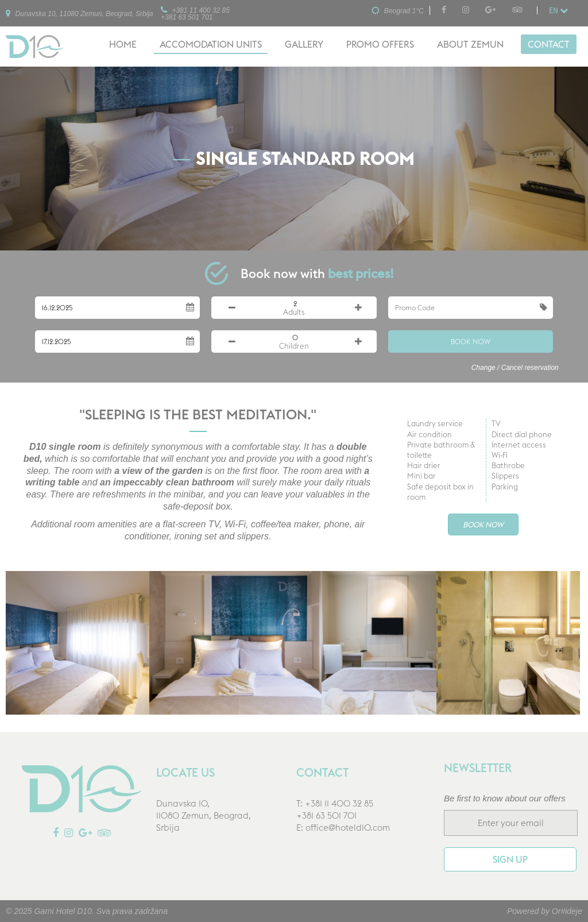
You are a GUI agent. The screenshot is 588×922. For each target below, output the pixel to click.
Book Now (471, 342)
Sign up (510, 859)
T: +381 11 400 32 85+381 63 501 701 (335, 809)
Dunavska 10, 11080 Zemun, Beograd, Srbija (79, 13)
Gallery (304, 44)
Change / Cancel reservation (515, 368)
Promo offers (380, 44)
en (558, 10)
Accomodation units (211, 44)
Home (123, 44)
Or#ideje (567, 911)
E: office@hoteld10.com (343, 828)
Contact (549, 44)
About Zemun (470, 44)
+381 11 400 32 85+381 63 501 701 (195, 13)
